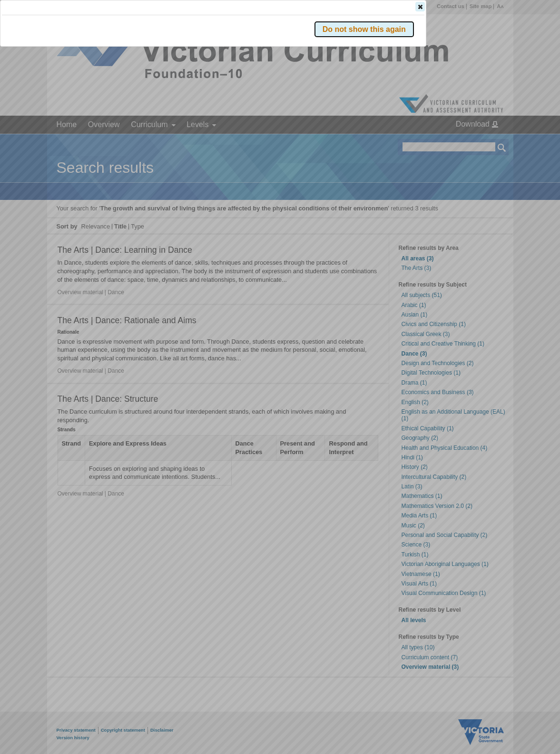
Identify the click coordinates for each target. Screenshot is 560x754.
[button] (485, 142)
